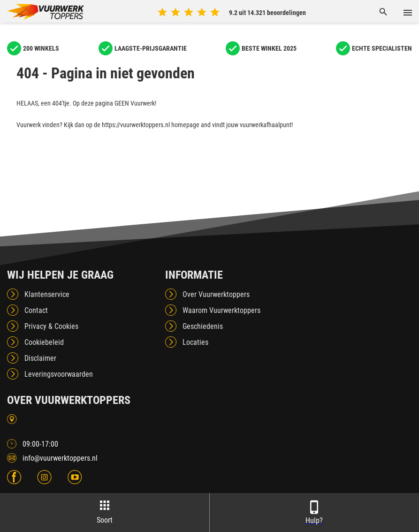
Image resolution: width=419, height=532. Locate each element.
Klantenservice (47, 294)
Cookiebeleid (44, 342)
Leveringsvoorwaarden (59, 374)
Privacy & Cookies (51, 326)
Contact (36, 310)
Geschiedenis (203, 326)
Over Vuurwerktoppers (216, 294)
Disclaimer (40, 358)
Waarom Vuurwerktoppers (221, 310)
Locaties (195, 342)
